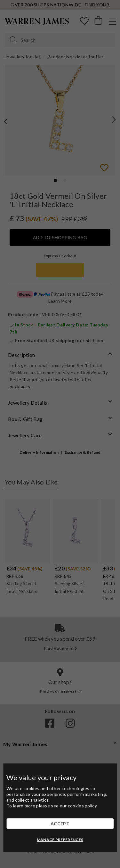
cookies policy (82, 806)
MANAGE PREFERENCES (60, 840)
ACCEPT (60, 824)
